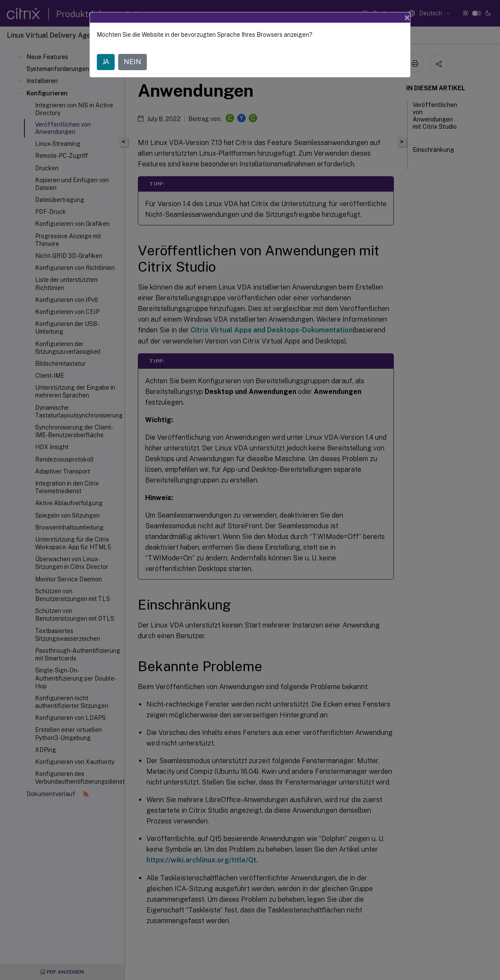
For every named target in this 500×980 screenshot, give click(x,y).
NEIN (132, 62)
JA (106, 62)
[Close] (407, 18)
